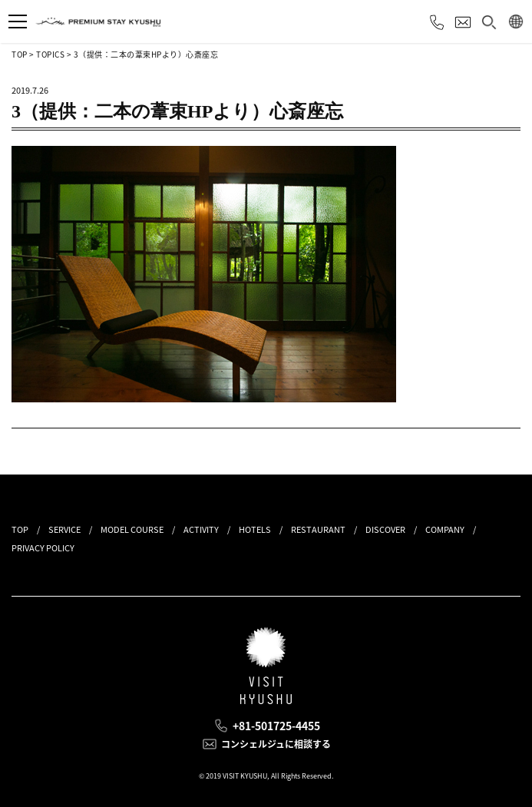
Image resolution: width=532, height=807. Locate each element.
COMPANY (445, 529)
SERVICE (64, 529)
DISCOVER (385, 529)
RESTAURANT (318, 529)
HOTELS (255, 529)
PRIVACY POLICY (43, 548)
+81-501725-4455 (276, 726)
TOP (20, 54)
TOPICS (50, 54)
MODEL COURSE (132, 529)
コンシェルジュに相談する (276, 744)
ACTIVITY (201, 529)
